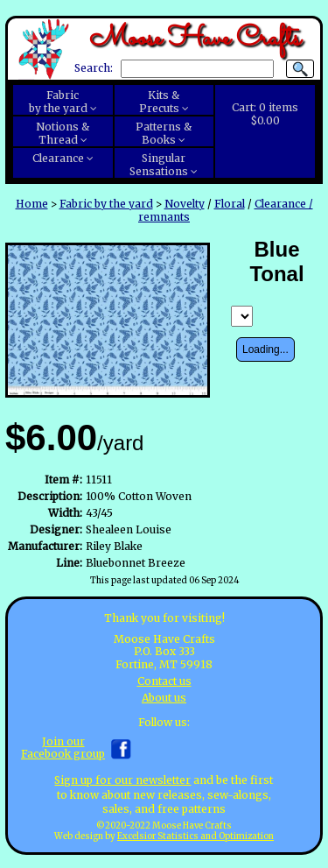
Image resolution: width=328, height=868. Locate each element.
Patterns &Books (164, 133)
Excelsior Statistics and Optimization (195, 836)
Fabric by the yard (106, 204)
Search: (94, 69)
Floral (230, 204)
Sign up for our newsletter (122, 780)
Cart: (265, 114)
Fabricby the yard (58, 102)
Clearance (58, 158)
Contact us (164, 681)
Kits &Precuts (160, 102)
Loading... (265, 349)
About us (164, 698)
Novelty (185, 204)
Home (32, 204)
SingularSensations (159, 165)
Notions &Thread (63, 133)
